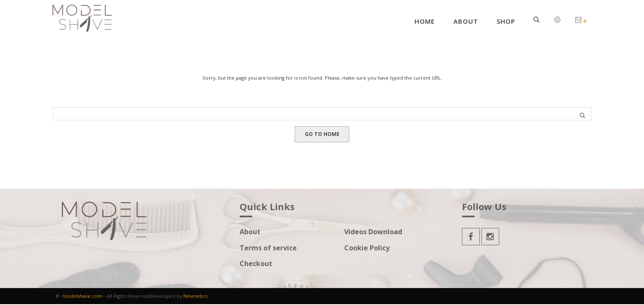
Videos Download (373, 232)
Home (425, 21)
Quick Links (267, 207)
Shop (506, 21)
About (466, 21)
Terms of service (268, 248)
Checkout (256, 264)
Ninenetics (195, 296)
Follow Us (484, 207)
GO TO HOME (322, 134)
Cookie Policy (367, 248)
